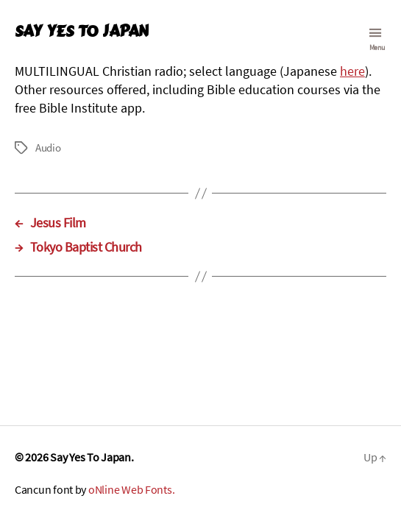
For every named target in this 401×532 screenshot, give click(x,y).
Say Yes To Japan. (92, 457)
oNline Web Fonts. (131, 489)
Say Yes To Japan (81, 31)
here (352, 71)
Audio (48, 148)
